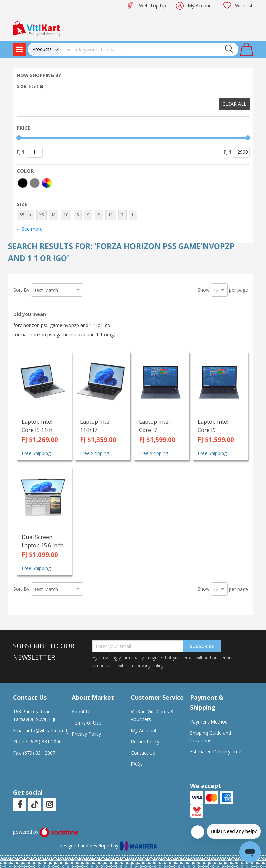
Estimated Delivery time (216, 751)
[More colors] (47, 183)
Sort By (21, 290)
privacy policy (150, 666)
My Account (200, 6)
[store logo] (37, 28)
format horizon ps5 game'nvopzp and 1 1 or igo (65, 335)
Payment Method (209, 722)
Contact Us (143, 753)
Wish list (244, 6)
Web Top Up (152, 6)
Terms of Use (87, 723)
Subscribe (202, 646)
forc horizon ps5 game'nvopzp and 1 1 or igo (62, 325)
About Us (82, 712)
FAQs (137, 764)
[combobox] (150, 49)
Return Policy (145, 741)
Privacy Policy (86, 734)
